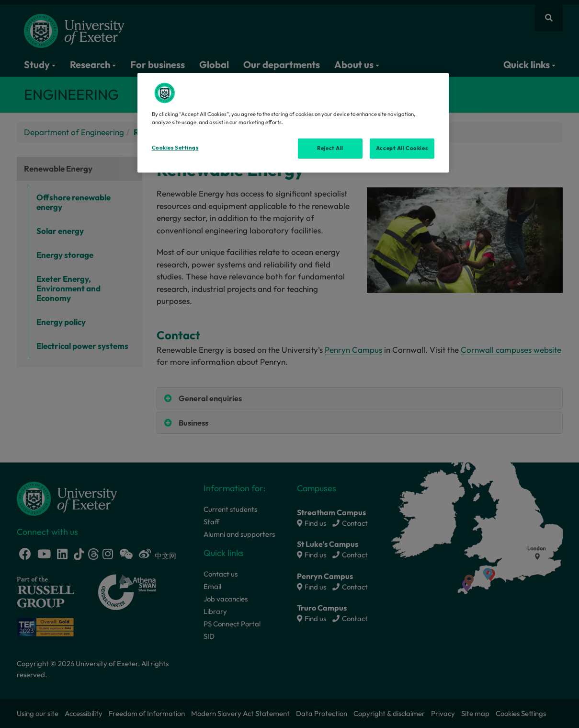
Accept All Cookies (402, 148)
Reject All (330, 148)
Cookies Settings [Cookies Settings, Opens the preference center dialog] (175, 148)
